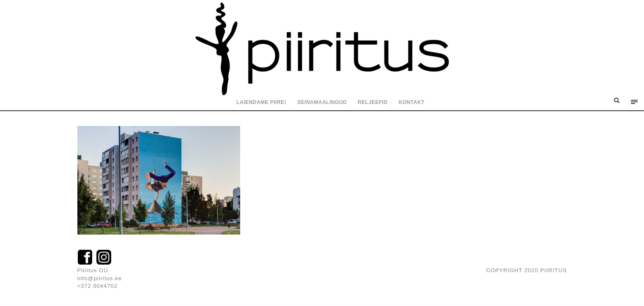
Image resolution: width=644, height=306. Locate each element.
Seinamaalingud (322, 102)
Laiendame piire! (261, 102)
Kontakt (412, 102)
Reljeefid (373, 102)
